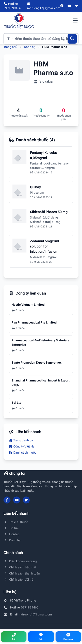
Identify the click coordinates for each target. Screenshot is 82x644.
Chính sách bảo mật (20, 567)
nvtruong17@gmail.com (35, 614)
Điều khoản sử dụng (20, 561)
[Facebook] (62, 6)
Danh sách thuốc (23, 452)
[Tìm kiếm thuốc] (41, 39)
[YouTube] (69, 6)
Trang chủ (10, 47)
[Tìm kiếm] (72, 39)
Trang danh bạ (21, 440)
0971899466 (30, 607)
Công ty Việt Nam (23, 446)
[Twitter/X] (77, 6)
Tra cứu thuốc (16, 522)
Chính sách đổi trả (18, 580)
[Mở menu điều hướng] (75, 21)
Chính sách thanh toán (22, 573)
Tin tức (11, 528)
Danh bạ (30, 47)
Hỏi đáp (11, 534)
